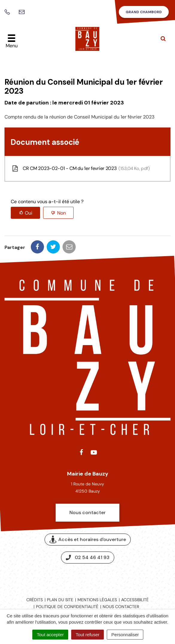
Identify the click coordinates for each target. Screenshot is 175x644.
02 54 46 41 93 (88, 557)
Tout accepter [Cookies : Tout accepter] (50, 635)
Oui (29, 213)
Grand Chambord (144, 12)
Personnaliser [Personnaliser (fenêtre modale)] (125, 635)
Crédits (35, 600)
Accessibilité (135, 600)
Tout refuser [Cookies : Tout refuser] (87, 635)
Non (61, 213)
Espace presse (87, 578)
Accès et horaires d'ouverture (88, 539)
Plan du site (60, 600)
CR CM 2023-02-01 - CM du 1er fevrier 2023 (80, 169)
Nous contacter (87, 512)
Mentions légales (97, 600)
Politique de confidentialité (67, 607)
